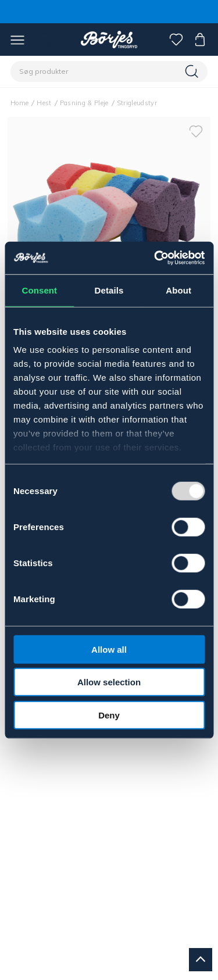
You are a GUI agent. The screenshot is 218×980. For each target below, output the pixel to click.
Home (19, 103)
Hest (44, 103)
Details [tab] (109, 290)
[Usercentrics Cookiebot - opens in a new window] (155, 258)
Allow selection (109, 682)
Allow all (109, 649)
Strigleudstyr (137, 103)
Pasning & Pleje (84, 103)
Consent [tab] (39, 290)
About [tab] (178, 290)
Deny (109, 715)
